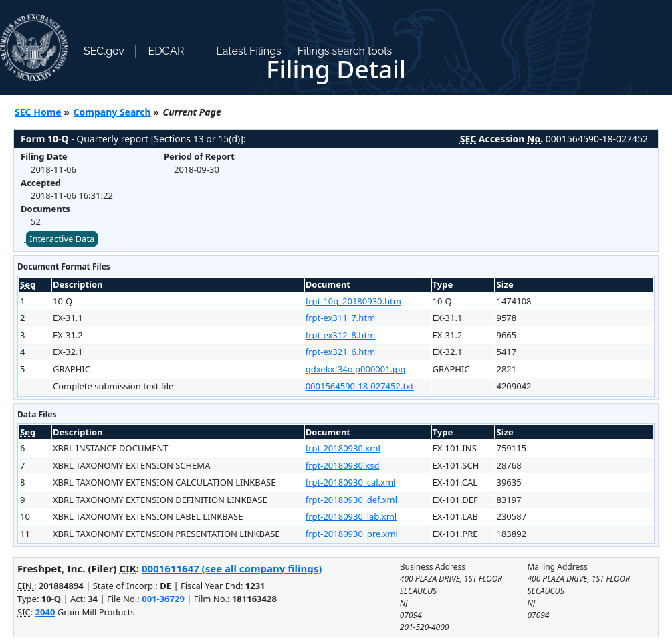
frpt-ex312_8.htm (341, 335)
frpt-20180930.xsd (343, 465)
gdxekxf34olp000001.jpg (356, 369)
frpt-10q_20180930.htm (353, 301)
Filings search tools (345, 51)
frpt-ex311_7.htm (341, 318)
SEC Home (38, 112)
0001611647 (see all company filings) (232, 568)
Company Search (112, 112)
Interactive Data (62, 239)
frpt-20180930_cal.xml (351, 482)
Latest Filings (248, 51)
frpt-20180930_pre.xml (352, 534)
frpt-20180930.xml (343, 448)
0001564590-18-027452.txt (360, 386)
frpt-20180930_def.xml (351, 500)
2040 (45, 612)
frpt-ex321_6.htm (341, 352)
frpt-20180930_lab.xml (351, 516)
